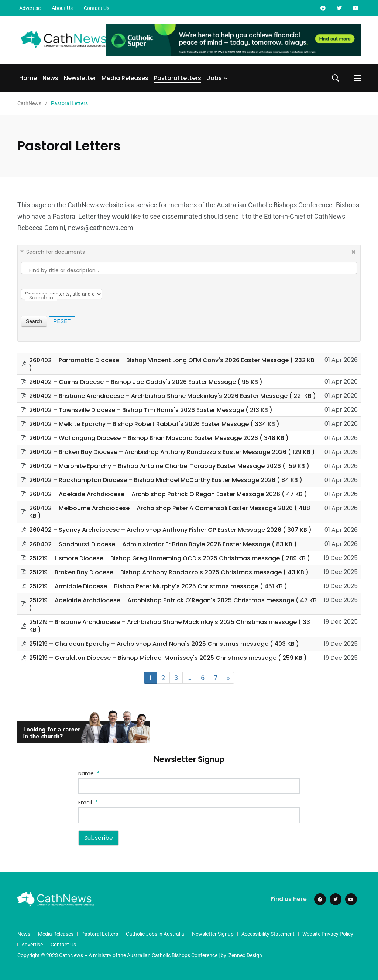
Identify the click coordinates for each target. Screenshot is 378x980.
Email (88, 803)
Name (89, 773)
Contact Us (97, 8)
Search (34, 321)
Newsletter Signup (213, 934)
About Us (62, 8)
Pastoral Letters (178, 78)
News (50, 78)
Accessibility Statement (268, 934)
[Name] (189, 786)
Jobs (214, 78)
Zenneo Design (245, 955)
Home (28, 78)
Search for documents (56, 252)
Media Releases (125, 78)
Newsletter (80, 78)
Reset (62, 321)
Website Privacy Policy (328, 934)
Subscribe (99, 838)
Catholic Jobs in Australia (155, 934)
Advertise (30, 8)
